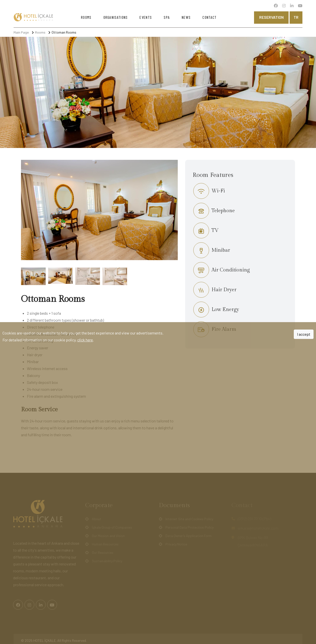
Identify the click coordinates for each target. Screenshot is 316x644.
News (186, 17)
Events (146, 17)
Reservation (271, 17)
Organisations (116, 17)
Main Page (21, 32)
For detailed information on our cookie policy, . (48, 340)
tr (296, 17)
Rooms (86, 17)
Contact (209, 17)
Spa (167, 17)
